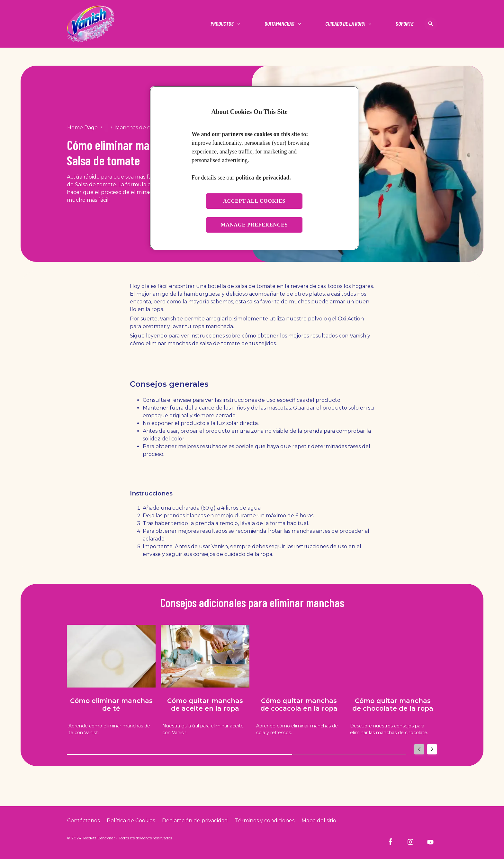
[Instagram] (410, 842)
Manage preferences (254, 225)
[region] (254, 168)
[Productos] (222, 24)
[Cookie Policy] (131, 821)
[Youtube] (430, 842)
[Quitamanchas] (279, 24)
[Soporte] (405, 24)
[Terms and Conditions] (265, 821)
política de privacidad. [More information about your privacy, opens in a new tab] (263, 178)
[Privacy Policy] (195, 821)
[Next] (432, 750)
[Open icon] (431, 24)
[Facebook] (391, 842)
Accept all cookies (254, 201)
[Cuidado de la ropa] (345, 24)
